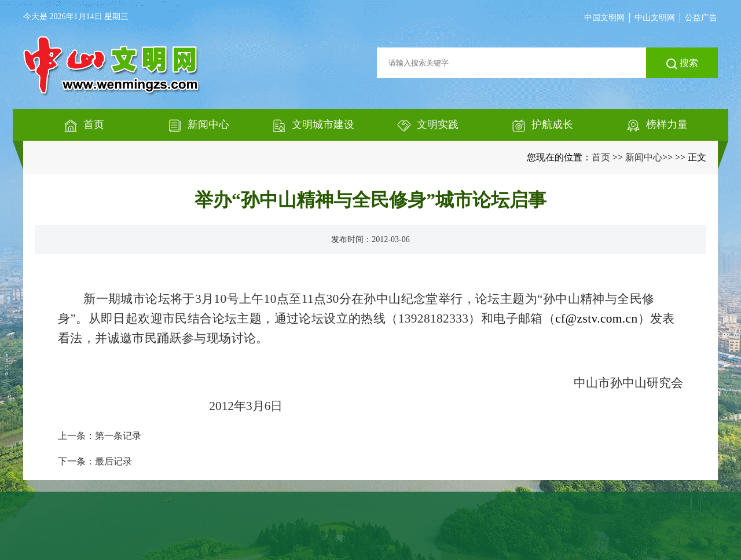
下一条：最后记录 (95, 461)
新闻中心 (644, 157)
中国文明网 (604, 18)
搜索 (682, 64)
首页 (601, 157)
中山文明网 (655, 18)
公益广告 (701, 18)
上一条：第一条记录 (100, 436)
